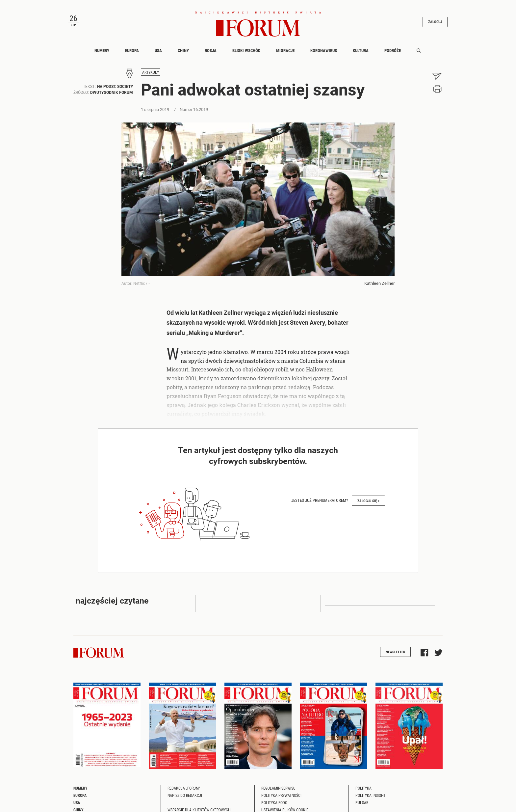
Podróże (393, 50)
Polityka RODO (274, 802)
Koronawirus (324, 50)
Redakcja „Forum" (184, 788)
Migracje (285, 50)
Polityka (363, 788)
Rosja (211, 50)
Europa (132, 50)
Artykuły (151, 72)
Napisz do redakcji (185, 795)
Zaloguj (435, 22)
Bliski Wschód (246, 50)
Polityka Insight (370, 795)
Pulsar (362, 802)
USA (158, 50)
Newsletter (395, 652)
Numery (102, 50)
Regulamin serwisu (278, 788)
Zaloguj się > (368, 501)
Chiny (183, 50)
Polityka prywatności (281, 795)
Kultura (361, 50)
